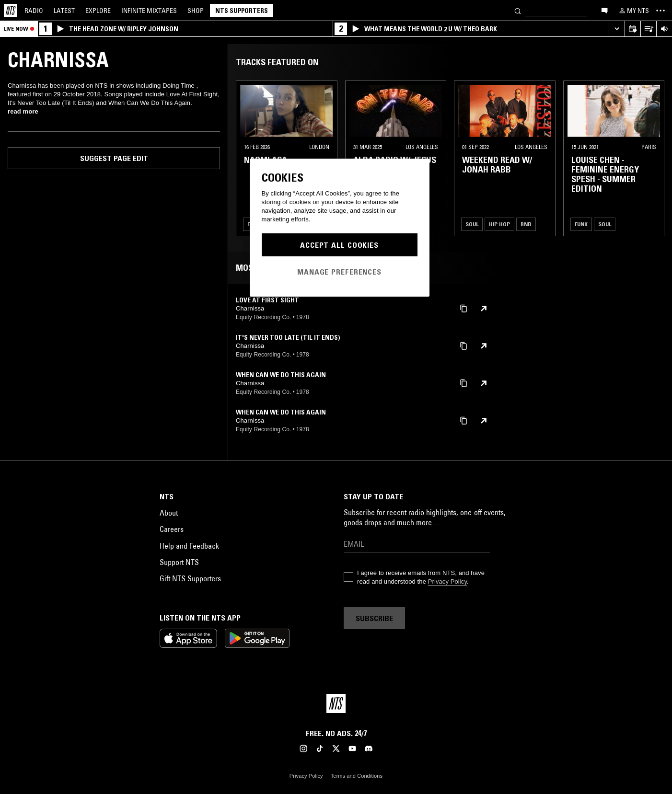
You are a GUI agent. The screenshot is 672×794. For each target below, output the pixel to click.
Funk (581, 224)
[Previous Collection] (654, 158)
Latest (64, 11)
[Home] (11, 11)
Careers (172, 529)
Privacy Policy (447, 581)
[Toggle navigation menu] (660, 11)
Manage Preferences (339, 272)
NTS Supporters (242, 11)
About (169, 513)
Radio (34, 11)
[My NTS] (633, 11)
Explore (98, 11)
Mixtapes (149, 11)
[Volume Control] (664, 29)
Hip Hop (499, 224)
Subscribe (374, 618)
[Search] (518, 10)
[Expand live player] (617, 29)
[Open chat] (604, 10)
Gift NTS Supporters (190, 578)
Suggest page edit (114, 158)
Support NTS (179, 562)
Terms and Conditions (357, 776)
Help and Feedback (189, 546)
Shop (196, 11)
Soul (472, 224)
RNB (526, 224)
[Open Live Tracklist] (648, 29)
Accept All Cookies (339, 245)
